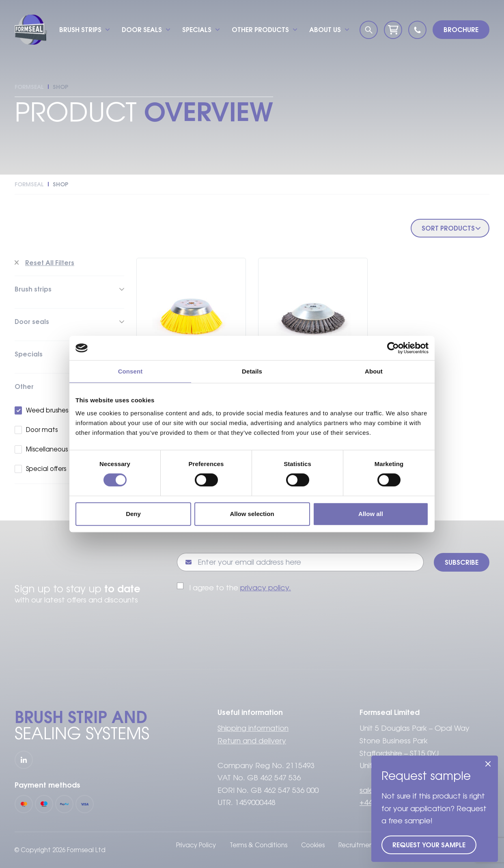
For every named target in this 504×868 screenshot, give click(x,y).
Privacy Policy (196, 845)
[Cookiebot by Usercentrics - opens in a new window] (393, 348)
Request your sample (429, 845)
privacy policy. (266, 588)
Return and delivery (252, 741)
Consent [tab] (130, 371)
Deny (133, 514)
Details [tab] (252, 371)
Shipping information (253, 728)
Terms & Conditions (258, 845)
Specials (197, 29)
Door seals (142, 29)
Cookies (313, 845)
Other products (260, 29)
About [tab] (374, 371)
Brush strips (80, 29)
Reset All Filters (50, 262)
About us (325, 29)
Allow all (371, 514)
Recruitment (357, 845)
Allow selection (252, 514)
